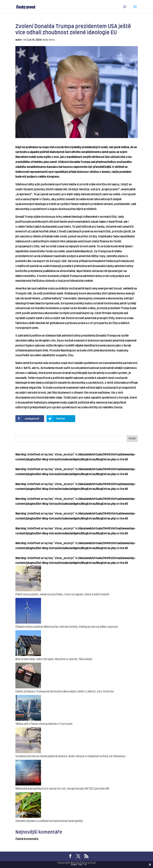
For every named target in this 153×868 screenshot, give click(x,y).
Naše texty (49, 40)
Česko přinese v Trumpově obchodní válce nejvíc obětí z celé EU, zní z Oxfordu (65, 692)
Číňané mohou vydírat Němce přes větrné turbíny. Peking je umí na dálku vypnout (67, 627)
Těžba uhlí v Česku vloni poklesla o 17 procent (44, 724)
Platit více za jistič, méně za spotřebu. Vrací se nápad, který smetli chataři (62, 594)
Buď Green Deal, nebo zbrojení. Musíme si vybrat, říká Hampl (54, 659)
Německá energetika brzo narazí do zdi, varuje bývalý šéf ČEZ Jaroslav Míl (62, 789)
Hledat (132, 439)
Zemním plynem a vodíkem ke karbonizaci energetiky (49, 821)
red (25, 40)
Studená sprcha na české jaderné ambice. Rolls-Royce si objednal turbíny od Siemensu (70, 756)
